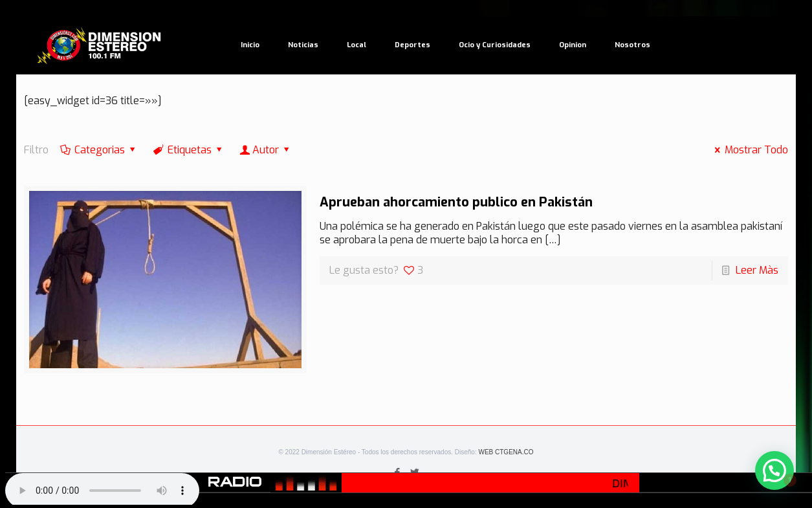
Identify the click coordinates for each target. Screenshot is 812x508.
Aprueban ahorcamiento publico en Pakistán (456, 202)
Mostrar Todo (749, 150)
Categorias (99, 150)
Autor (266, 150)
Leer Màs (757, 270)
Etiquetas (189, 150)
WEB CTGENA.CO (506, 452)
